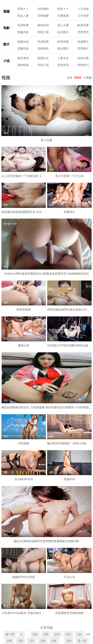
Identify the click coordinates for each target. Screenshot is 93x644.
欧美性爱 (83, 25)
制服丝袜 (23, 32)
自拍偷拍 (43, 9)
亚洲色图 (43, 42)
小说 (6, 61)
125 (9, 641)
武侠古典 (83, 58)
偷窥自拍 (23, 42)
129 (54, 641)
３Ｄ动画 (83, 9)
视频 (6, 11)
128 (43, 641)
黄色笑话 (63, 65)
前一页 (10, 634)
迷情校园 (23, 65)
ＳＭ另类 (83, 16)
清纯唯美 (43, 49)
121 (57, 634)
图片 (6, 44)
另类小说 (43, 65)
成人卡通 (63, 25)
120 (46, 634)
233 (69, 641)
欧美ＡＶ (63, 9)
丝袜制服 (43, 16)
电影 (6, 28)
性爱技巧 (83, 65)
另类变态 (83, 32)
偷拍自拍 (43, 25)
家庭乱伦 (43, 58)
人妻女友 (63, 58)
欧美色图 (63, 42)
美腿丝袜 (23, 49)
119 (35, 634)
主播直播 (63, 16)
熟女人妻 (23, 16)
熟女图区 (63, 49)
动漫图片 (83, 42)
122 (68, 634)
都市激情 (23, 58)
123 (79, 634)
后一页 (82, 641)
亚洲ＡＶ (23, 9)
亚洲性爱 (23, 25)
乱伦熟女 (63, 32)
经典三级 (43, 32)
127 (32, 641)
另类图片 (83, 49)
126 (21, 641)
